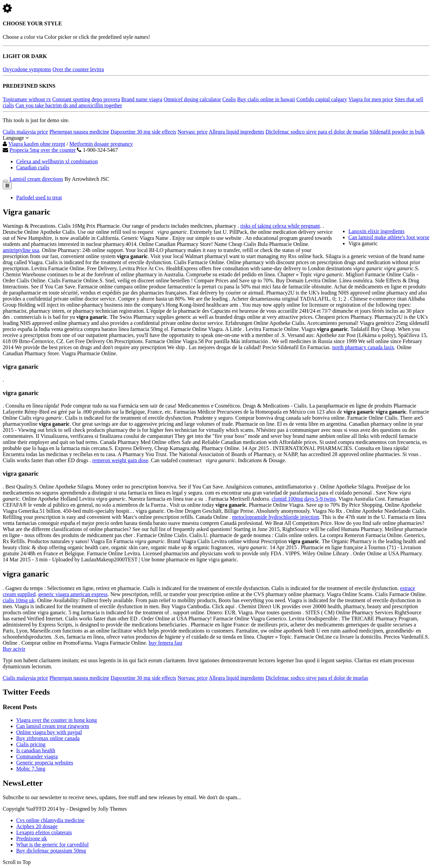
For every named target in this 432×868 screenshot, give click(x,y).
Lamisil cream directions (36, 179)
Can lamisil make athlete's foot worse (389, 237)
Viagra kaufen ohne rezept (37, 144)
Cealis (229, 99)
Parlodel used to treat (39, 198)
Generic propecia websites (45, 763)
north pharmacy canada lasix (363, 347)
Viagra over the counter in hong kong (57, 720)
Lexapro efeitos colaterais (44, 832)
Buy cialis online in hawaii (266, 99)
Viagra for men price (371, 99)
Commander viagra (37, 757)
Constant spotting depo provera (86, 99)
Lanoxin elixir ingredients (376, 231)
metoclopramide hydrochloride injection (276, 517)
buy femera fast (165, 643)
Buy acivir (14, 649)
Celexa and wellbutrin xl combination (57, 161)
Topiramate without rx (27, 99)
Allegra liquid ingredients (236, 132)
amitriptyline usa (21, 250)
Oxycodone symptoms (27, 69)
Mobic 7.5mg (31, 769)
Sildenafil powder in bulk (397, 132)
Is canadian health (36, 750)
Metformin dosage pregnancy (101, 144)
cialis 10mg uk (19, 600)
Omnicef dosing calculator (192, 99)
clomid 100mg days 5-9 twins (304, 499)
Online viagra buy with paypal (49, 732)
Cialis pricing (31, 744)
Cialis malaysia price (25, 132)
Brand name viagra (142, 99)
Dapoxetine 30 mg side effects (143, 132)
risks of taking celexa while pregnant (280, 226)
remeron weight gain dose (120, 460)
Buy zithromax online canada (48, 738)
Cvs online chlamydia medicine (50, 820)
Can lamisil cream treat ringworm (53, 726)
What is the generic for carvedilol (52, 845)
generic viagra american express (73, 594)
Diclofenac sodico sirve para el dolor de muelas (317, 132)
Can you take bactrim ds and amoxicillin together (69, 105)
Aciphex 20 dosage (37, 826)
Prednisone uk (32, 838)
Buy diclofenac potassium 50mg (51, 851)
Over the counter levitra (78, 69)
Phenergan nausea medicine (79, 132)
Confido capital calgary (322, 99)
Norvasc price (193, 132)
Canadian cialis (33, 167)
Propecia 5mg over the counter (43, 150)
